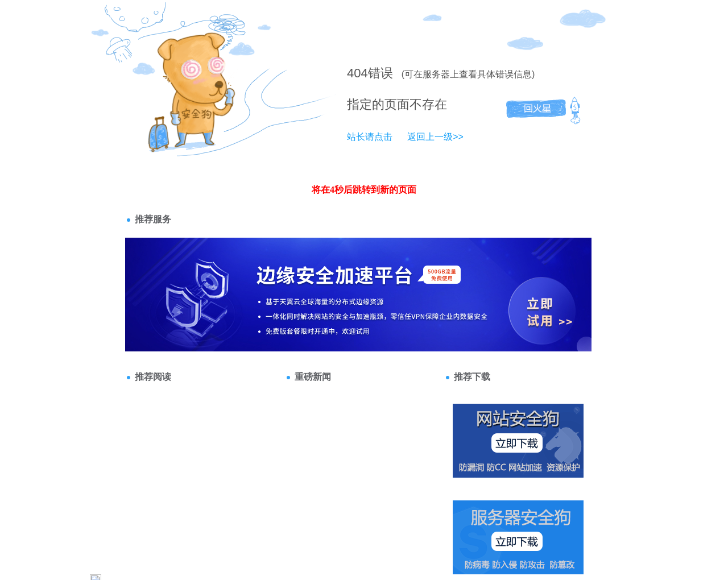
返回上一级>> (435, 137)
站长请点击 (370, 137)
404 (357, 73)
